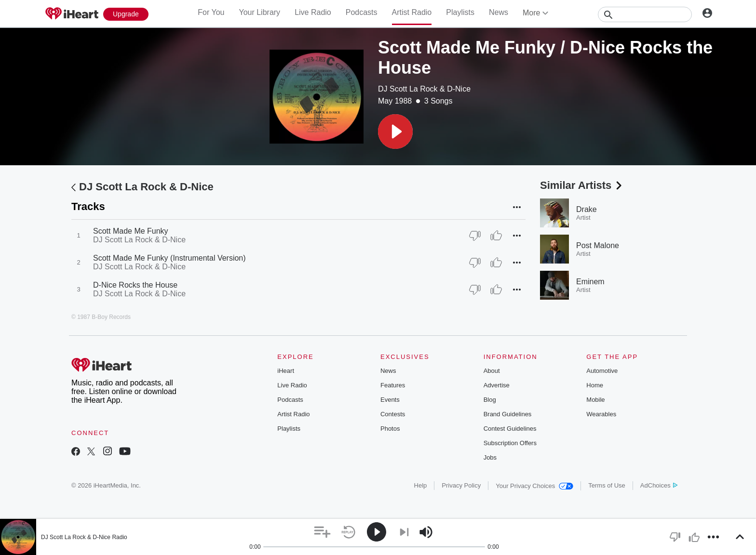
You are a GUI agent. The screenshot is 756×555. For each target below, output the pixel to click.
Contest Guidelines (510, 429)
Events (390, 400)
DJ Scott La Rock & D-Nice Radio (84, 537)
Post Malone (598, 245)
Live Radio (313, 12)
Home (595, 385)
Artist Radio (412, 12)
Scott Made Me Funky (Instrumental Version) (169, 258)
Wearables (601, 414)
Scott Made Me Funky (131, 231)
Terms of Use (607, 485)
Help (421, 485)
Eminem (590, 282)
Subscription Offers (510, 443)
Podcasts (362, 12)
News (499, 12)
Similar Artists (582, 185)
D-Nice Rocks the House (135, 285)
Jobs (490, 457)
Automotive (602, 371)
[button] (395, 132)
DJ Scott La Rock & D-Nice (424, 89)
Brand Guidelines (508, 414)
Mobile (595, 400)
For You (211, 12)
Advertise (497, 385)
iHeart (286, 371)
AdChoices (659, 485)
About (492, 371)
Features (393, 385)
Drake (587, 209)
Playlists (460, 12)
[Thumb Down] (475, 236)
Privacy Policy (461, 485)
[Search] (645, 14)
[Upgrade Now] (126, 14)
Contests (393, 414)
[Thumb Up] (496, 236)
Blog (490, 400)
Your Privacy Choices (534, 486)
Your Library (259, 12)
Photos (390, 429)
